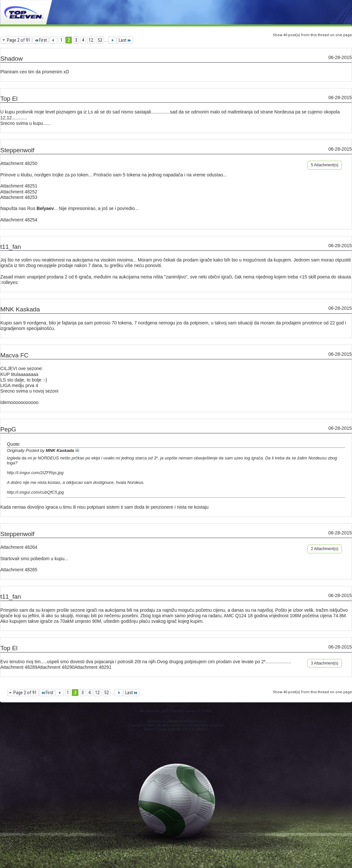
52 (100, 40)
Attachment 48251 (19, 186)
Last (125, 40)
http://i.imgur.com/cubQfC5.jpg (35, 492)
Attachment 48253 (19, 197)
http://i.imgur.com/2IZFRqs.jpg (35, 473)
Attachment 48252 (19, 192)
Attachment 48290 (56, 667)
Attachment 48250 (19, 163)
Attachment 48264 (19, 547)
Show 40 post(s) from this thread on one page (312, 35)
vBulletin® (175, 721)
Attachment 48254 (19, 220)
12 (91, 40)
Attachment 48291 (93, 667)
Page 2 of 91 (19, 40)
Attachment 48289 (19, 667)
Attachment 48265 (19, 570)
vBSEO (202, 729)
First (41, 40)
